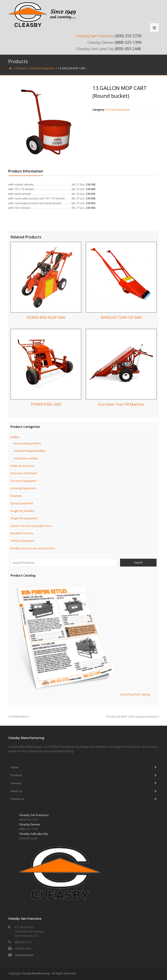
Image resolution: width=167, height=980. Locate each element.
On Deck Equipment (117, 110)
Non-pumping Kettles (28, 443)
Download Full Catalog (135, 694)
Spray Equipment (22, 503)
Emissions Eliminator (24, 473)
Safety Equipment (22, 541)
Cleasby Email (24, 955)
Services (16, 783)
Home (14, 767)
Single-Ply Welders (23, 511)
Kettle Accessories (23, 466)
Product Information (26, 171)
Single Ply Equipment (24, 518)
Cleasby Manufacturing (36, 973)
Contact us (17, 799)
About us (16, 791)
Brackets (16, 496)
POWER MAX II (19, 717)
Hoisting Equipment (23, 488)
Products (16, 775)
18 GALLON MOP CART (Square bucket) (132, 717)
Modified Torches (22, 533)
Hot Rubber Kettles (26, 458)
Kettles (15, 437)
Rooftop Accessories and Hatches (33, 548)
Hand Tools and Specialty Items (31, 526)
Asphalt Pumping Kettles (30, 451)
